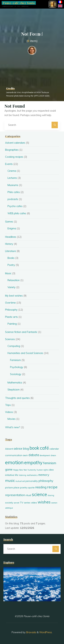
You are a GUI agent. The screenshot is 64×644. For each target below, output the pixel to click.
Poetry (11, 265)
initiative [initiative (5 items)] (10, 475)
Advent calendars (15, 143)
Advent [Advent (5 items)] (9, 449)
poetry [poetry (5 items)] (24, 487)
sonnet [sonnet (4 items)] (16, 503)
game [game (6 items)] (9, 469)
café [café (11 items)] (44, 448)
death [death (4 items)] (25, 455)
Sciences (10, 339)
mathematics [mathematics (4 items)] (32, 475)
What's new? (13, 427)
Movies (12, 419)
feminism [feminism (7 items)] (50, 463)
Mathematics (15, 383)
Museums (13, 185)
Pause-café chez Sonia (19, 3)
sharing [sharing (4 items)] (51, 495)
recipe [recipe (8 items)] (52, 487)
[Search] (55, 125)
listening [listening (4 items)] (22, 475)
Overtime (10, 303)
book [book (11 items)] (34, 448)
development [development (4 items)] (45, 455)
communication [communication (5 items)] (14, 455)
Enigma (12, 228)
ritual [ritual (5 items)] (28, 495)
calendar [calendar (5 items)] (54, 449)
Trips (8, 405)
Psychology (17, 367)
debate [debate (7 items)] (34, 455)
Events (9, 164)
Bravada (31, 632)
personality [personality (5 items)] (32, 481)
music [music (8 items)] (10, 480)
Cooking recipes (14, 157)
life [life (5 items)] (16, 475)
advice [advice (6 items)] (18, 449)
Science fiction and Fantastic (21, 332)
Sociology (16, 374)
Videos (9, 412)
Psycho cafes (15, 206)
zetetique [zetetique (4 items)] (9, 508)
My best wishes (14, 296)
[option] (32, 584)
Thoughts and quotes (17, 398)
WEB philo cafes (17, 213)
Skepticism (14, 390)
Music (8, 273)
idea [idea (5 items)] (51, 470)
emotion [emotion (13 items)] (14, 462)
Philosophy (11, 310)
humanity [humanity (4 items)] (32, 470)
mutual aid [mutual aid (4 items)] (20, 481)
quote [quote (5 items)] (31, 487)
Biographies (12, 150)
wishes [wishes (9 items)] (44, 502)
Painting (12, 324)
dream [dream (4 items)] (53, 455)
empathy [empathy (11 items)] (33, 462)
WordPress (46, 632)
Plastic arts (11, 317)
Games (9, 222)
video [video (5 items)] (34, 502)
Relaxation (14, 280)
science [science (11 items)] (39, 494)
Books (11, 258)
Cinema (12, 171)
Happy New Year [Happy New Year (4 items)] (20, 470)
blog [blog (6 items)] (26, 449)
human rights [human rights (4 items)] (42, 470)
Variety (12, 287)
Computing (14, 346)
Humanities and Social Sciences (25, 353)
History (9, 244)
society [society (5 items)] (9, 502)
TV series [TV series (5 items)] (25, 502)
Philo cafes (14, 192)
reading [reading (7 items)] (41, 487)
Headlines (11, 237)
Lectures (12, 178)
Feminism (15, 360)
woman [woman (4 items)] (54, 503)
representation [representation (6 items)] (15, 495)
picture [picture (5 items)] (9, 487)
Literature (10, 251)
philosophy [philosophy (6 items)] (46, 481)
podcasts (13, 199)
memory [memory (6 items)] (44, 475)
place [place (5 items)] (16, 487)
